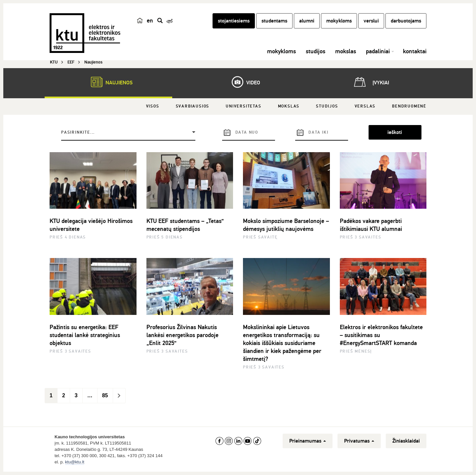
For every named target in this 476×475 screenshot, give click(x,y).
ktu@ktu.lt (75, 462)
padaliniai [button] (378, 51)
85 (105, 395)
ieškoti (395, 132)
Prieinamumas (308, 441)
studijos (316, 51)
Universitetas (243, 106)
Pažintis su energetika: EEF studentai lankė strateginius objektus (85, 335)
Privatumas (359, 441)
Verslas (365, 106)
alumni (307, 21)
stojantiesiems (234, 21)
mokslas (346, 51)
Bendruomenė (409, 106)
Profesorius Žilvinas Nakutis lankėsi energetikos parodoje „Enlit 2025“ (182, 335)
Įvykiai (370, 82)
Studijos (327, 106)
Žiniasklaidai (406, 441)
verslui (371, 21)
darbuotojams (406, 21)
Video (243, 82)
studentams (274, 21)
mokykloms (339, 21)
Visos (153, 106)
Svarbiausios (193, 106)
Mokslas (289, 106)
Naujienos (108, 82)
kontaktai (415, 51)
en (150, 21)
